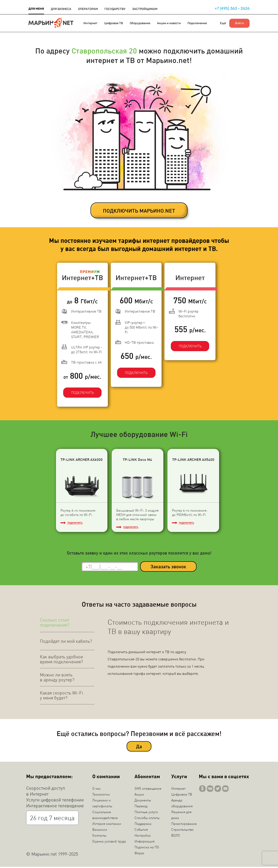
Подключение (197, 23)
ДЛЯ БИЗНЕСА (61, 9)
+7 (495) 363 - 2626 (232, 8)
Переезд (141, 807)
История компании (107, 825)
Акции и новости (169, 23)
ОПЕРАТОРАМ (88, 9)
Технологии (101, 795)
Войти (240, 23)
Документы (143, 801)
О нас (96, 789)
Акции (139, 795)
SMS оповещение (148, 789)
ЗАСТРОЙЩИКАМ (145, 9)
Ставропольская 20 (104, 51)
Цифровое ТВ (114, 23)
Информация (145, 842)
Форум (139, 854)
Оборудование (140, 23)
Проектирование (184, 825)
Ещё (223, 23)
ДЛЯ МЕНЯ (36, 9)
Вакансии (100, 831)
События (141, 831)
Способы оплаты (147, 819)
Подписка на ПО (147, 848)
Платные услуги (146, 813)
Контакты (99, 836)
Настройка (142, 836)
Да (139, 748)
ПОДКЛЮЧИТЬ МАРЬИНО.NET (139, 210)
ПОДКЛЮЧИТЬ (79, 389)
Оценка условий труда (109, 842)
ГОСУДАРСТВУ (115, 9)
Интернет (90, 23)
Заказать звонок (168, 568)
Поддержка (143, 825)
